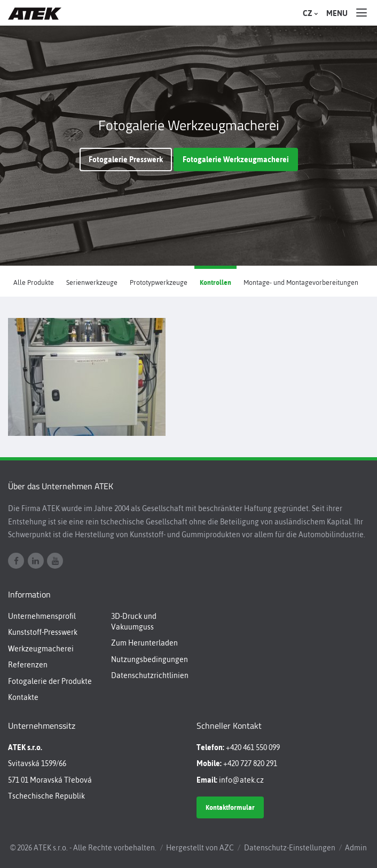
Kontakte (23, 697)
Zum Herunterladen (144, 643)
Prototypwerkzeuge (159, 282)
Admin (356, 848)
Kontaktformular (230, 807)
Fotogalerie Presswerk (126, 160)
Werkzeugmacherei (41, 649)
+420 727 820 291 (250, 763)
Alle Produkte (34, 282)
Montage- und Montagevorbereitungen (301, 282)
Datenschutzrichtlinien (150, 675)
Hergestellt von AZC (200, 848)
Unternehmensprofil (42, 616)
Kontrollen (215, 282)
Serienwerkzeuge (92, 282)
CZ (309, 13)
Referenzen (28, 665)
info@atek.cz (241, 780)
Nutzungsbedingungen (150, 659)
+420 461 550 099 (253, 747)
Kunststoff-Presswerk (43, 632)
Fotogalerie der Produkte (50, 681)
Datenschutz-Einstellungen (290, 848)
